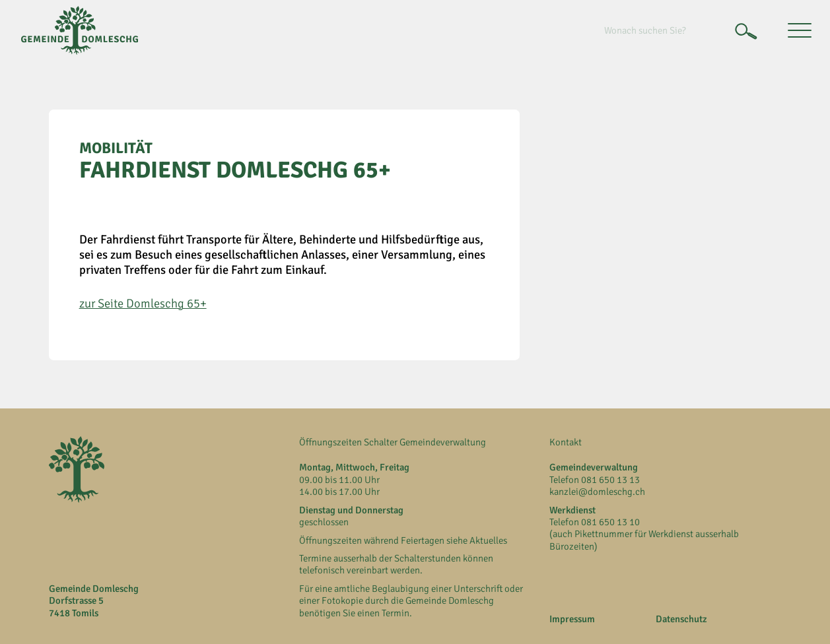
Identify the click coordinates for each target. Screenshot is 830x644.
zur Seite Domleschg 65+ (143, 304)
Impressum (572, 619)
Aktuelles (488, 540)
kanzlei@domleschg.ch (597, 492)
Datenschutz (681, 619)
